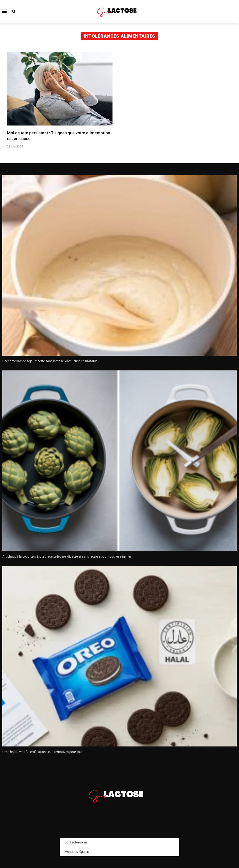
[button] (4, 11)
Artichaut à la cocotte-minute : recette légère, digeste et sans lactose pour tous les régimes (67, 556)
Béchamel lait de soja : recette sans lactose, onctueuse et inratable (50, 361)
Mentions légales (77, 852)
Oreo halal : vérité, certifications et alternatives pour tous (43, 752)
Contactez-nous (76, 842)
